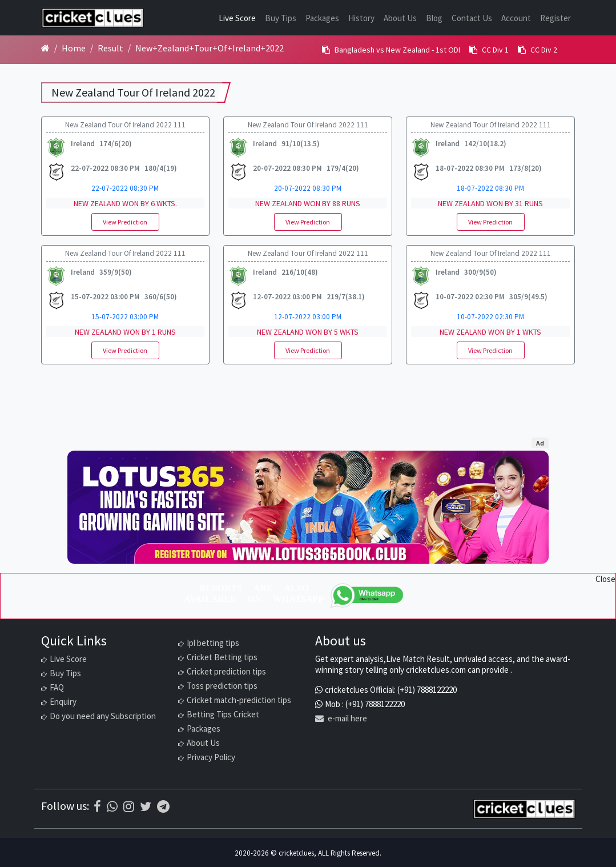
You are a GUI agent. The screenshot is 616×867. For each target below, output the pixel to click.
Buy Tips (281, 18)
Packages (322, 18)
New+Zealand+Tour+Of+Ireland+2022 (210, 48)
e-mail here (341, 718)
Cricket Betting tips (222, 657)
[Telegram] (163, 806)
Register (555, 18)
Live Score (237, 18)
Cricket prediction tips (226, 671)
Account (516, 18)
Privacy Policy (211, 757)
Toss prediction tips (222, 686)
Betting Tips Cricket (223, 714)
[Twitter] (146, 806)
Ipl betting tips (213, 643)
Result (110, 48)
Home (74, 48)
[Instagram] (129, 806)
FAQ (57, 687)
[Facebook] (97, 806)
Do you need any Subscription (103, 716)
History (361, 18)
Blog (434, 18)
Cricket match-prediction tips (239, 700)
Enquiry (63, 702)
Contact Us (472, 18)
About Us (400, 18)
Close (605, 579)
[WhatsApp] (368, 595)
